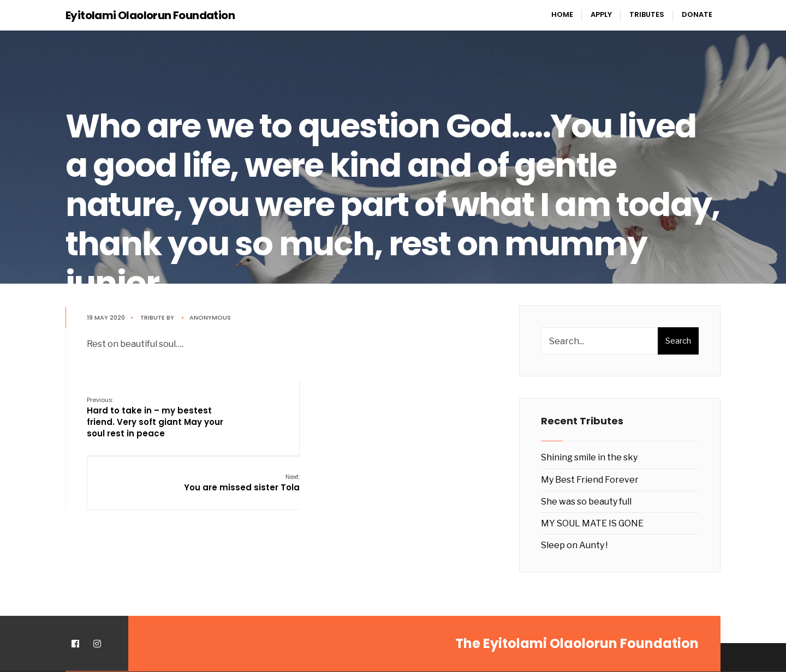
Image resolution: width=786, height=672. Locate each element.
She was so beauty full (586, 502)
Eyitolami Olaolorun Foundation (150, 15)
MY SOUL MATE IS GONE (592, 523)
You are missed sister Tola (439, 405)
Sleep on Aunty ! (574, 545)
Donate (697, 14)
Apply (601, 14)
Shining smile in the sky (589, 457)
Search (678, 341)
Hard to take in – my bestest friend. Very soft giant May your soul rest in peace (156, 417)
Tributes (647, 14)
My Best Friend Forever (590, 480)
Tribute (153, 317)
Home (562, 14)
